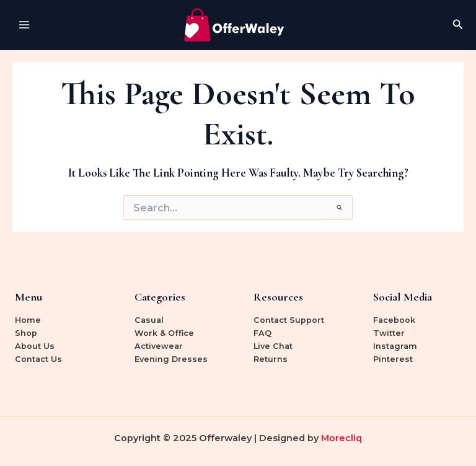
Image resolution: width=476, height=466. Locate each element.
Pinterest (393, 359)
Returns (271, 359)
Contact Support (289, 320)
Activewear (159, 346)
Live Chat (273, 346)
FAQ (262, 333)
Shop (26, 333)
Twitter (389, 333)
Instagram (395, 346)
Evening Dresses (171, 359)
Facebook (394, 320)
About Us (35, 346)
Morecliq (342, 438)
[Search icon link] (458, 25)
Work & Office (164, 333)
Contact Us (38, 359)
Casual (149, 320)
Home (28, 320)
